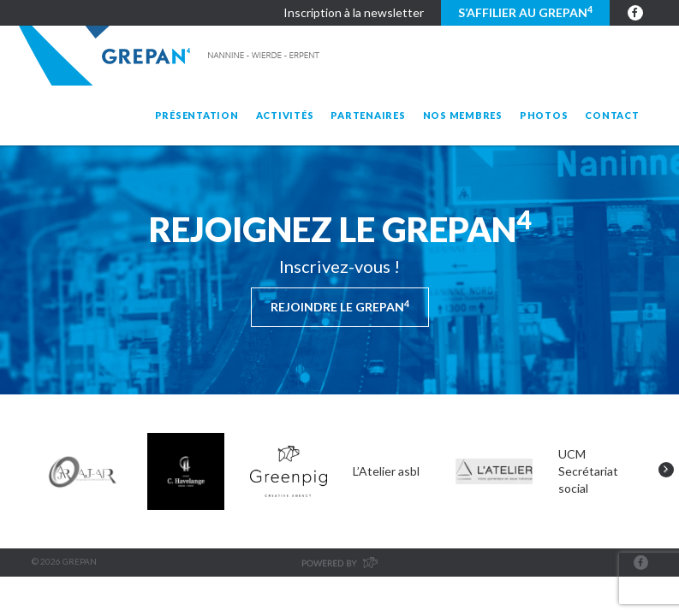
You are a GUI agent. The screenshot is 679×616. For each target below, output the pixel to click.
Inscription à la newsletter (354, 12)
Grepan (171, 56)
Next (666, 470)
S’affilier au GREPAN (525, 12)
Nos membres (463, 115)
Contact (612, 115)
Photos (544, 115)
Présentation (197, 115)
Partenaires (368, 115)
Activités (285, 115)
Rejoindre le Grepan (340, 306)
